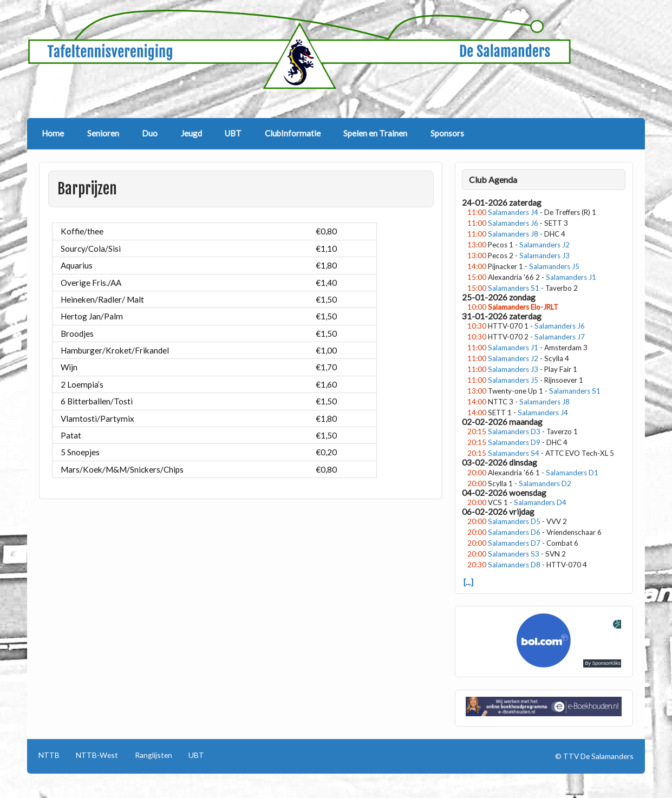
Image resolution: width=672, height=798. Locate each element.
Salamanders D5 (514, 521)
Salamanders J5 (554, 266)
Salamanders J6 (513, 223)
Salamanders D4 (540, 502)
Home (53, 133)
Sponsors (447, 133)
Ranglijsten (154, 755)
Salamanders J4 (513, 212)
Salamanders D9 (514, 442)
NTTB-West (97, 755)
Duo (150, 133)
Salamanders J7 (560, 337)
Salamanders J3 (544, 256)
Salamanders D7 (514, 543)
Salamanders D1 (572, 473)
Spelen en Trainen (375, 133)
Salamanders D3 (514, 431)
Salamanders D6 (514, 532)
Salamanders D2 (545, 483)
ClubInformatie (293, 133)
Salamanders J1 (571, 277)
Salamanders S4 (514, 453)
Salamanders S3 (514, 554)
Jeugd (191, 133)
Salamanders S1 (514, 288)
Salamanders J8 (513, 234)
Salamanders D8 (514, 565)
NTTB (49, 755)
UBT (233, 133)
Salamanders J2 (544, 245)
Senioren (103, 133)
